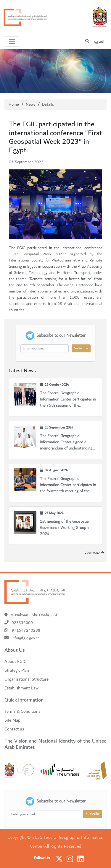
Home (14, 104)
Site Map (12, 720)
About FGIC (15, 662)
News (30, 104)
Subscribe (81, 348)
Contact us (14, 729)
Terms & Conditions (22, 712)
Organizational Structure (26, 679)
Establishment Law (21, 688)
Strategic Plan (17, 671)
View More (94, 553)
